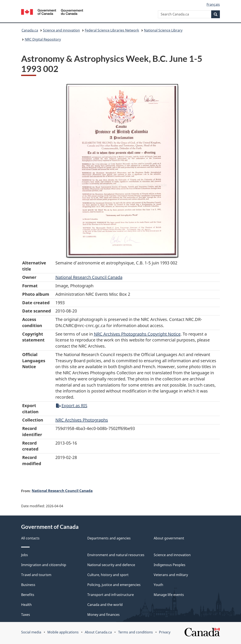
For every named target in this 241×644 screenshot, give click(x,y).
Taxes (26, 615)
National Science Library (163, 30)
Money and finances (103, 615)
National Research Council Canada (89, 277)
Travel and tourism (36, 575)
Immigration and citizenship (44, 565)
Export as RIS (72, 406)
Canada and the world (105, 605)
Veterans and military (171, 575)
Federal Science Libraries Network (112, 30)
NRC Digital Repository (43, 39)
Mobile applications (63, 632)
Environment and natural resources (116, 555)
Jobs (25, 555)
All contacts (30, 538)
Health (26, 605)
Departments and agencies (109, 538)
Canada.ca (30, 30)
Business (28, 585)
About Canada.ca (98, 632)
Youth (158, 585)
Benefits (28, 595)
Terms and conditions (136, 632)
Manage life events (169, 595)
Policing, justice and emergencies (114, 585)
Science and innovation (61, 30)
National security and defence (111, 565)
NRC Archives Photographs (82, 420)
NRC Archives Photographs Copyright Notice (137, 334)
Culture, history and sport (108, 575)
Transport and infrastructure (111, 595)
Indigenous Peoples (170, 565)
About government (169, 538)
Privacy (165, 632)
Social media (31, 632)
